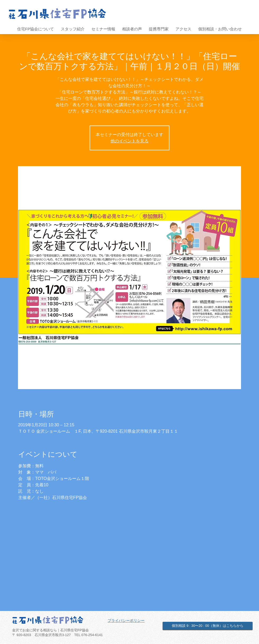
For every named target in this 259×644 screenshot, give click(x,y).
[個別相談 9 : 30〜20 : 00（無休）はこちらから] (208, 626)
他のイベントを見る (129, 141)
